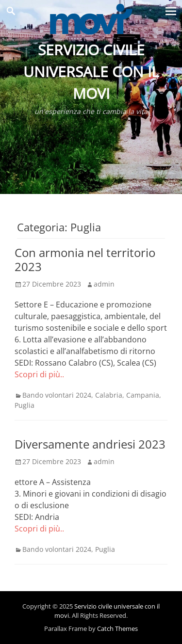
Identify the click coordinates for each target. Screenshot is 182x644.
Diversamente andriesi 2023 (90, 444)
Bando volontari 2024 (57, 395)
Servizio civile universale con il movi (91, 72)
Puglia (25, 405)
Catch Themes (117, 628)
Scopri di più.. (39, 374)
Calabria (109, 395)
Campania (143, 395)
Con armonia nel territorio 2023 (85, 259)
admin (104, 284)
